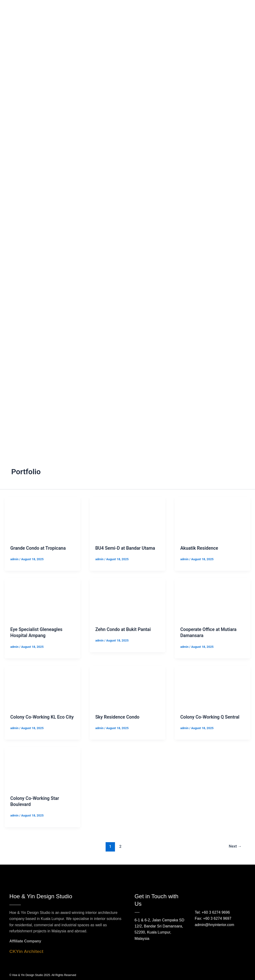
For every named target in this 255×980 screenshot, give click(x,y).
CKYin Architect (26, 952)
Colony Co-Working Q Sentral (211, 717)
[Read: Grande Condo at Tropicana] (42, 518)
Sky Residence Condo (118, 717)
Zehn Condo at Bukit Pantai (124, 629)
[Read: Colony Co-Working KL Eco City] (42, 686)
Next (235, 852)
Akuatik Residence (200, 548)
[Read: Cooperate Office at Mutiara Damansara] (212, 599)
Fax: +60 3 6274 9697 (213, 919)
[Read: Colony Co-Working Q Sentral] (212, 686)
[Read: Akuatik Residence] (212, 518)
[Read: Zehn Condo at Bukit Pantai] (127, 599)
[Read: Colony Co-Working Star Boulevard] (42, 774)
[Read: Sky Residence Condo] (127, 686)
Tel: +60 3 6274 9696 (212, 912)
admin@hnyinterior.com (214, 925)
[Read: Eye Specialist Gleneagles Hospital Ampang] (42, 599)
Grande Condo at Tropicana (39, 548)
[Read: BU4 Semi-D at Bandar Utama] (127, 518)
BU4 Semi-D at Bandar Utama (126, 548)
